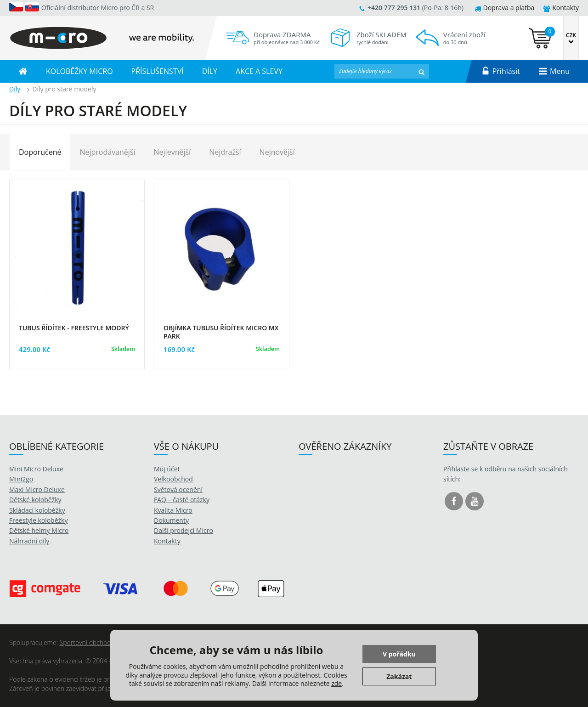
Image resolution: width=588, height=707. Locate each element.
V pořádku (399, 654)
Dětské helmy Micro (39, 530)
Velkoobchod (173, 479)
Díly (15, 89)
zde (336, 683)
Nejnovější (277, 152)
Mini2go (21, 479)
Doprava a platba (505, 8)
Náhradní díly (29, 541)
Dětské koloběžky (35, 500)
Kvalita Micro (173, 510)
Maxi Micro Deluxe (37, 489)
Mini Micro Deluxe (36, 469)
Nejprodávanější (107, 152)
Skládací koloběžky (37, 510)
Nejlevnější (172, 152)
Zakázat (399, 676)
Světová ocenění (178, 489)
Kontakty (561, 8)
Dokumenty (171, 520)
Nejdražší (225, 152)
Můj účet (167, 469)
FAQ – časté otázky (182, 500)
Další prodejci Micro (184, 530)
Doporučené (40, 152)
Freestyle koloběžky (38, 520)
